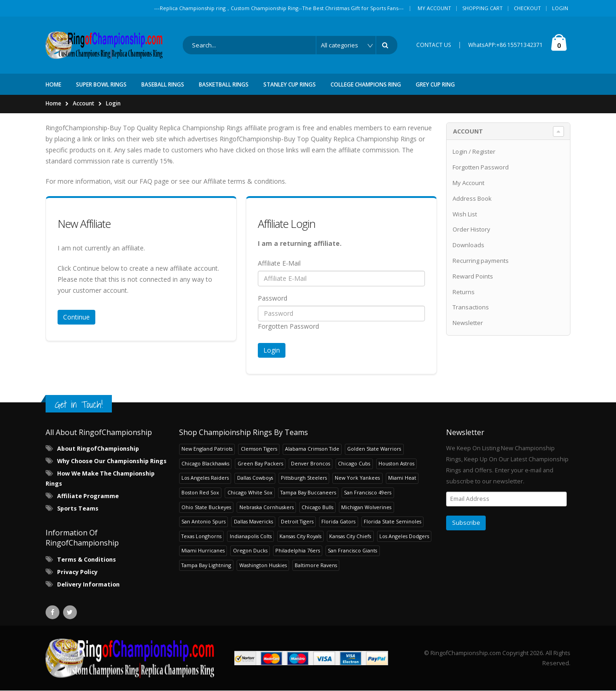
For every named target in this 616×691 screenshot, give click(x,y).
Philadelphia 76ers (298, 550)
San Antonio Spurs (203, 521)
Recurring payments (481, 261)
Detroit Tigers (297, 521)
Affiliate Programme (88, 496)
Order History (471, 230)
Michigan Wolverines (366, 507)
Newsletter (468, 323)
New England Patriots (207, 449)
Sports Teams (78, 508)
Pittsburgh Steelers (304, 478)
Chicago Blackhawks (205, 463)
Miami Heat (402, 478)
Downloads (468, 245)
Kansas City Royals (300, 536)
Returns (464, 292)
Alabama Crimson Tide (312, 449)
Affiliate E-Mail (279, 263)
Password (273, 298)
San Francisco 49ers (368, 492)
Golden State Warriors (374, 449)
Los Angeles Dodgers (404, 536)
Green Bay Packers (260, 463)
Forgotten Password (288, 326)
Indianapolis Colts (251, 536)
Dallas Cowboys (255, 478)
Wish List (465, 214)
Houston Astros (396, 463)
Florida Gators (338, 521)
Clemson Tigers (259, 449)
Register (484, 152)
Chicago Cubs (354, 463)
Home (53, 103)
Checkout (527, 8)
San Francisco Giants (352, 550)
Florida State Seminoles (392, 521)
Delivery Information (88, 584)
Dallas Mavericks (253, 521)
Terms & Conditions (87, 560)
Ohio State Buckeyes (206, 507)
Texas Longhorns (201, 536)
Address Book (472, 198)
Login (560, 8)
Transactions (471, 308)
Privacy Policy (77, 572)
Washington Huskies (263, 565)
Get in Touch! (79, 404)
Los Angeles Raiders (205, 478)
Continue (76, 317)
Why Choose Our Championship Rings (112, 461)
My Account (434, 8)
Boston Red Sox (200, 492)
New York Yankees (357, 478)
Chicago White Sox (250, 492)
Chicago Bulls (317, 507)
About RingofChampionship (98, 449)
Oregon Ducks (250, 550)
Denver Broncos (311, 463)
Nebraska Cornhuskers (267, 507)
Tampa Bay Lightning (206, 565)
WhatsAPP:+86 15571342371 (506, 45)
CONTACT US (434, 45)
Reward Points (473, 276)
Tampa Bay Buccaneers (308, 492)
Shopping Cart (482, 8)
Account (84, 103)
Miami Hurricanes (203, 550)
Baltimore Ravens (316, 565)
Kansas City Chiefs (350, 536)
